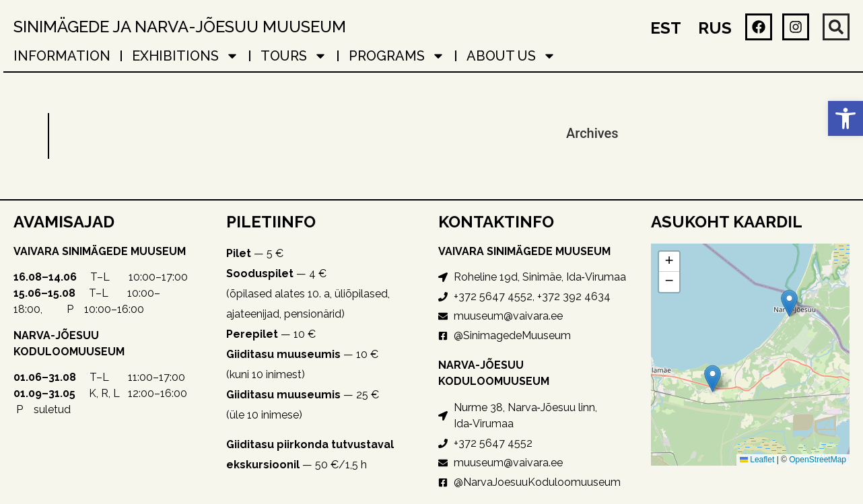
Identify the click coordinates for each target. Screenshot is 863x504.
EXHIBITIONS (185, 56)
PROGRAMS (397, 56)
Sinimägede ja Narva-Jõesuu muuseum (180, 27)
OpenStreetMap (818, 460)
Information (62, 56)
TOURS (294, 56)
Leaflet (757, 460)
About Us (511, 56)
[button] (845, 118)
